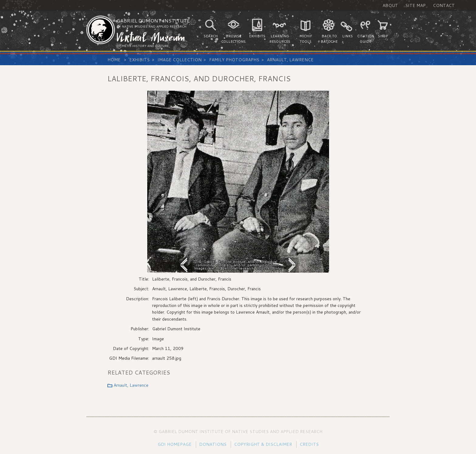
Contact (444, 5)
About (390, 5)
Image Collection (180, 60)
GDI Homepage (175, 444)
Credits (309, 444)
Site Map (415, 5)
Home (114, 60)
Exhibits (139, 60)
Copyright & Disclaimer (263, 444)
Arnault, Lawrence (290, 60)
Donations (213, 444)
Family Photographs (234, 60)
